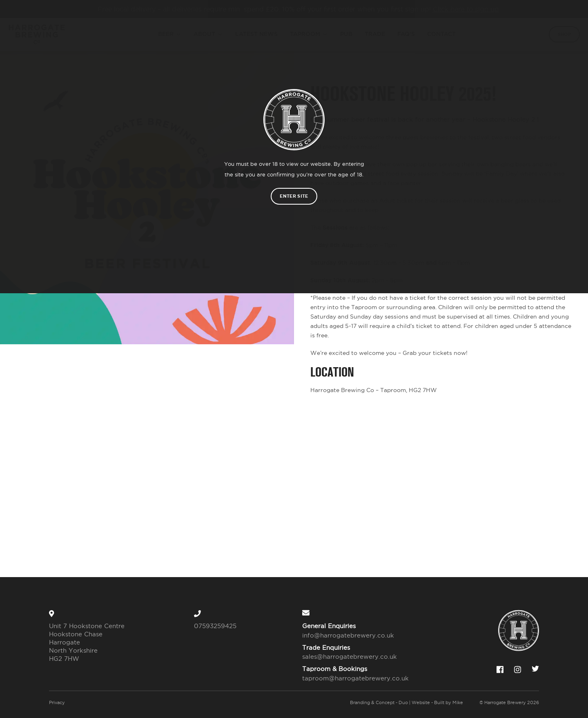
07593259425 (215, 626)
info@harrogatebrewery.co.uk (348, 635)
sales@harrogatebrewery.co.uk (350, 657)
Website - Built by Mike (437, 702)
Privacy (57, 702)
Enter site (294, 196)
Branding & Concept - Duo (379, 702)
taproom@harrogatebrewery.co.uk (351, 678)
